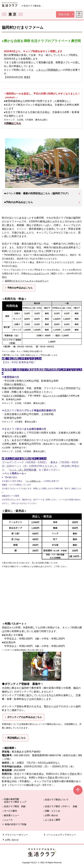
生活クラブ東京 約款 (15, 806)
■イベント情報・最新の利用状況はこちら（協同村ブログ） (37, 193)
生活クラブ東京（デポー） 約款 (61, 806)
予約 (72, 774)
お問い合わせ (51, 815)
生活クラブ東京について (57, 800)
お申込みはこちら (23, 288)
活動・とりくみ (52, 811)
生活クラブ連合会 (32, 6)
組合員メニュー (12, 815)
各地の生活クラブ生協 (16, 824)
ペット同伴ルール (33, 481)
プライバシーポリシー (16, 835)
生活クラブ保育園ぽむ (15, 396)
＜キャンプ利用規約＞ (48, 70)
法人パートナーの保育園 (55, 396)
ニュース (8, 820)
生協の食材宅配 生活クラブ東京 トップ (15, 801)
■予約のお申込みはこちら (19, 202)
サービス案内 (10, 811)
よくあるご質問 (52, 820)
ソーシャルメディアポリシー (61, 835)
